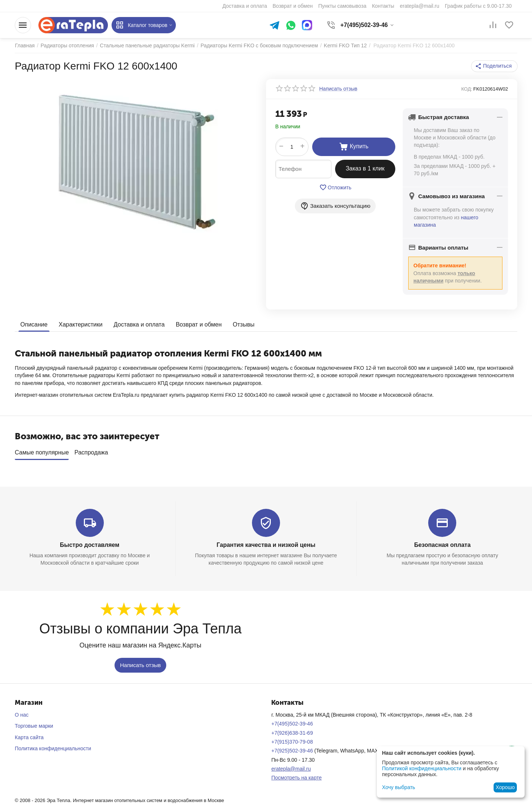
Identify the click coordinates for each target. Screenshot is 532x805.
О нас (22, 715)
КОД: (467, 89)
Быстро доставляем (90, 545)
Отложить (335, 187)
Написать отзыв (141, 665)
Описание (34, 324)
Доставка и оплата (139, 324)
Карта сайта (29, 737)
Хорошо (505, 787)
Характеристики (81, 324)
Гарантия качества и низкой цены (266, 545)
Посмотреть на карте (296, 778)
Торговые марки (34, 726)
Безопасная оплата (442, 545)
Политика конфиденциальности (53, 748)
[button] (495, 66)
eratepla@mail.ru (291, 769)
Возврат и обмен (198, 324)
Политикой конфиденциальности (422, 768)
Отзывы (244, 324)
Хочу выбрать (398, 787)
